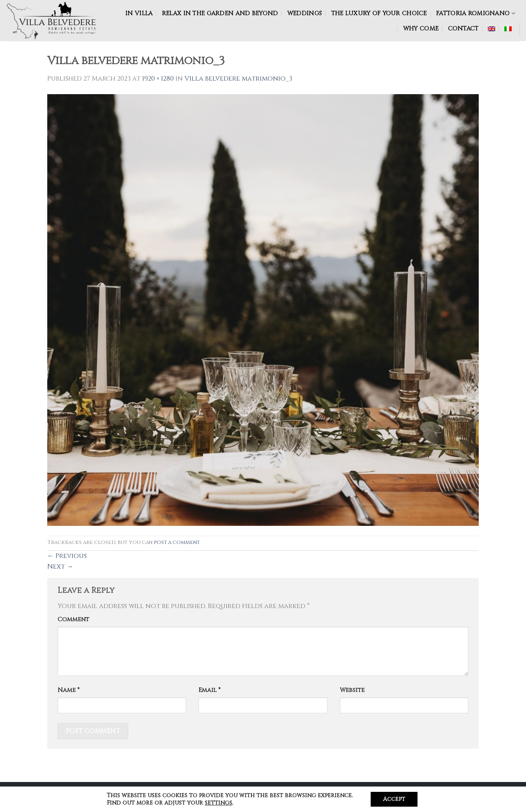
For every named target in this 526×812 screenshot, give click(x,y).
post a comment (176, 542)
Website (352, 690)
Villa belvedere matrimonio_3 (238, 79)
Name (69, 690)
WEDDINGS (305, 13)
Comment (73, 619)
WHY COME (421, 29)
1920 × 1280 (158, 79)
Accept (394, 799)
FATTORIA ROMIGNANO (476, 13)
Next (60, 567)
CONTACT (463, 29)
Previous (67, 556)
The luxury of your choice (379, 13)
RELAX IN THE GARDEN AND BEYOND (220, 13)
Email (210, 690)
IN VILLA (139, 13)
